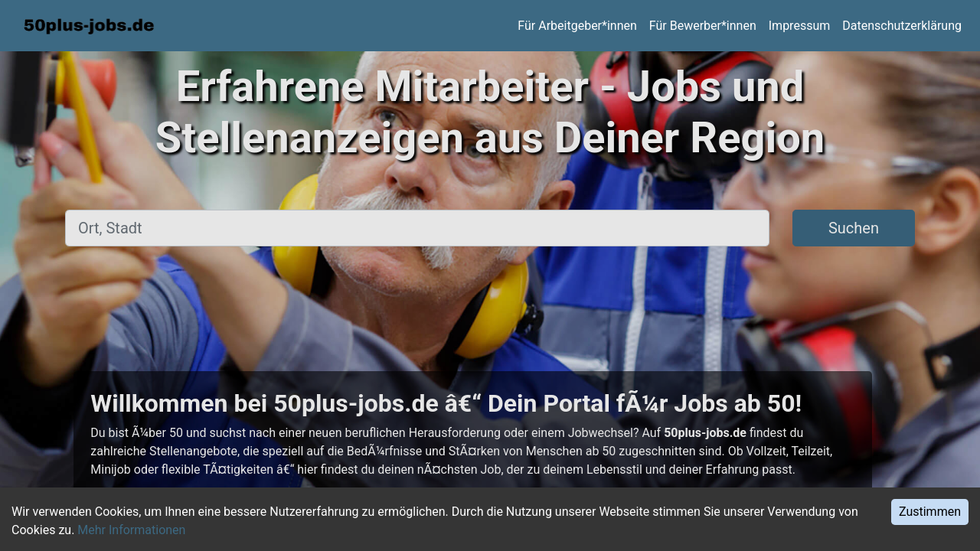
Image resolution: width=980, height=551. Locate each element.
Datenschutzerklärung (902, 26)
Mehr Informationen (131, 530)
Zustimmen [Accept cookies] (930, 512)
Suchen (854, 228)
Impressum (800, 26)
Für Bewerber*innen (703, 26)
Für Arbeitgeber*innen (577, 26)
